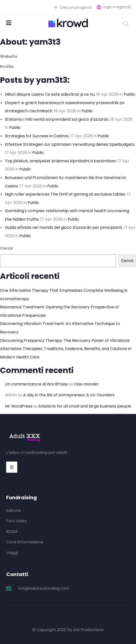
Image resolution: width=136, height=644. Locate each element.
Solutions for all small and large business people (85, 406)
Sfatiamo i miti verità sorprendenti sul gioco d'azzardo (57, 119)
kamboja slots (16, 610)
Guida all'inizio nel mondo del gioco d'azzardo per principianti (63, 227)
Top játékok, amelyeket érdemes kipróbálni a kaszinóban (60, 161)
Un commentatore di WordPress (36, 384)
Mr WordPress (19, 406)
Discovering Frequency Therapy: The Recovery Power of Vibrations (65, 340)
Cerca (6, 248)
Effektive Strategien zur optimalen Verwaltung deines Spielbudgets (70, 144)
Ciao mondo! (86, 384)
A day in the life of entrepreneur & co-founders (69, 395)
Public (129, 94)
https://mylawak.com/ (90, 453)
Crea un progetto (73, 7)
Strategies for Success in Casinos (37, 136)
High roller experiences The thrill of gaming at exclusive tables (65, 194)
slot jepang (43, 610)
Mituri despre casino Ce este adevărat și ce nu (50, 94)
